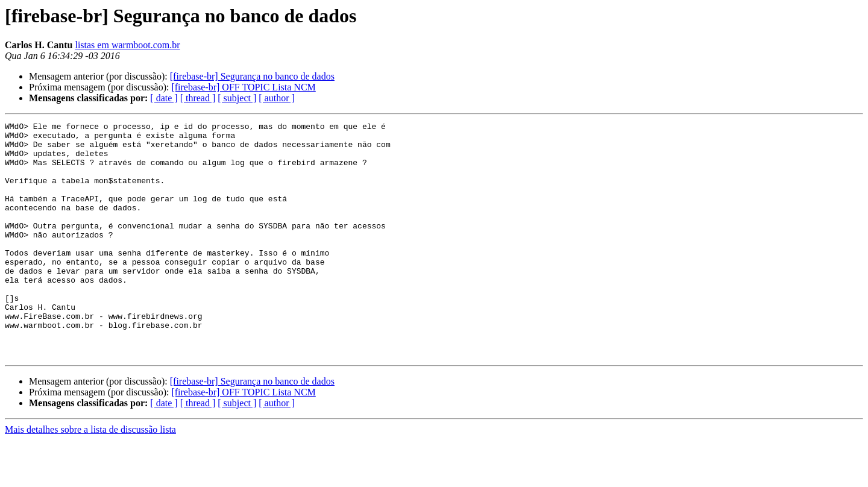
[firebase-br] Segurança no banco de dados (252, 76)
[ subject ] (237, 98)
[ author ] (277, 98)
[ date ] (164, 98)
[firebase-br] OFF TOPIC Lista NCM (243, 87)
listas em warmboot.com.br (127, 45)
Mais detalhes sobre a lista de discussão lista (90, 476)
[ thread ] (198, 98)
